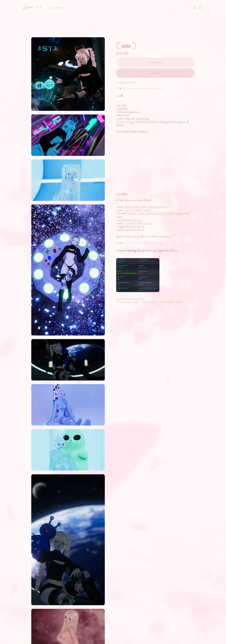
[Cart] (202, 8)
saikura (139, 210)
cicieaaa (148, 223)
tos (50, 8)
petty (119, 217)
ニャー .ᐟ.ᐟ (32, 8)
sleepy (128, 207)
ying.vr (144, 207)
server (59, 8)
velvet (141, 213)
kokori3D (162, 213)
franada (130, 223)
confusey (150, 213)
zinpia (136, 207)
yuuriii (148, 210)
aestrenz (137, 220)
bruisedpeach (161, 207)
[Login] (195, 7)
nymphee (129, 210)
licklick (139, 223)
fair (150, 207)
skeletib (132, 213)
